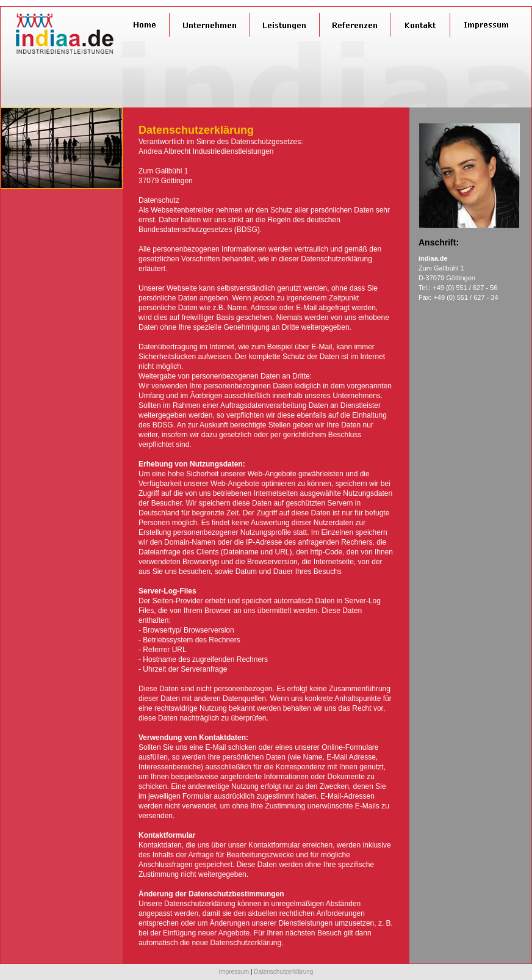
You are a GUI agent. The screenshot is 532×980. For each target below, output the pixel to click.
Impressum (234, 972)
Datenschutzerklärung (283, 972)
